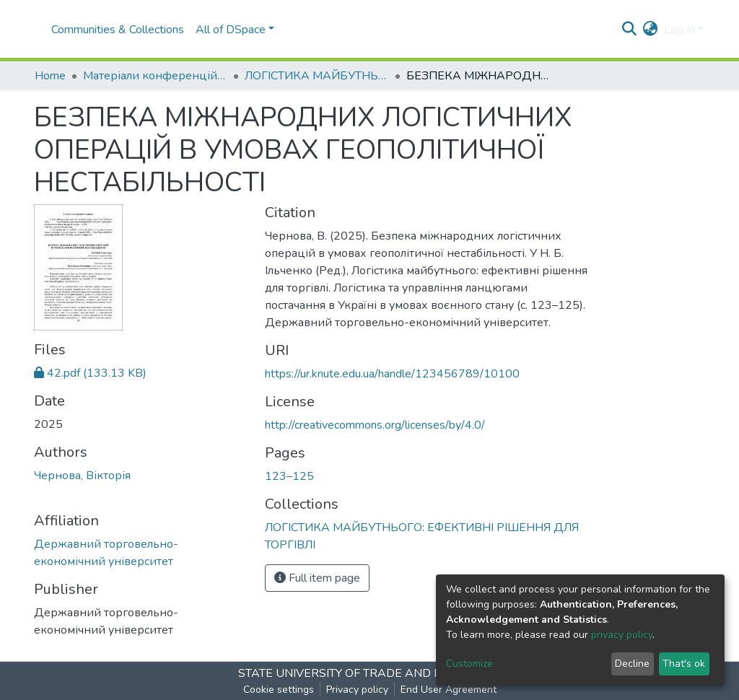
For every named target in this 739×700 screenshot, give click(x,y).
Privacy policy (357, 690)
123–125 (289, 476)
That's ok (684, 664)
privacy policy (622, 635)
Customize (469, 664)
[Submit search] (630, 30)
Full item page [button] (317, 578)
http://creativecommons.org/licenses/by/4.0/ (375, 425)
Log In (679, 30)
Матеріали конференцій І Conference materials (155, 76)
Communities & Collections (118, 30)
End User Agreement (449, 690)
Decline (632, 664)
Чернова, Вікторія (82, 476)
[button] (651, 30)
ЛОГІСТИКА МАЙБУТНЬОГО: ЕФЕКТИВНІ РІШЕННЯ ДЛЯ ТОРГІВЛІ (317, 76)
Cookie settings (279, 690)
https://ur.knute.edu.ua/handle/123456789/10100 (392, 374)
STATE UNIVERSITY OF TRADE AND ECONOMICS (370, 673)
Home (50, 76)
